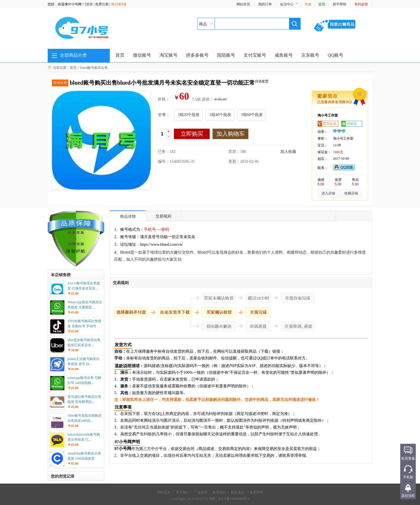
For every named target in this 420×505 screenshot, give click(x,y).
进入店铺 (328, 193)
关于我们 (182, 492)
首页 (120, 55)
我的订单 (265, 4)
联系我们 (219, 492)
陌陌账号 (226, 55)
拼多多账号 (197, 55)
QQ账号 (335, 55)
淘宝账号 (169, 55)
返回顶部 (408, 496)
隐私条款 (238, 492)
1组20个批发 (189, 115)
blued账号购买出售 (94, 68)
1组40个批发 (220, 115)
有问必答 (361, 4)
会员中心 (287, 4)
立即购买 (192, 134)
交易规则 (163, 216)
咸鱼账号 (284, 55)
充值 (308, 4)
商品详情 (128, 216)
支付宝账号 (255, 55)
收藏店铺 (351, 193)
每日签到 (118, 4)
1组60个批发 (252, 115)
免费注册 (102, 4)
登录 (89, 4)
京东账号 (310, 55)
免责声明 (256, 492)
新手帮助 (340, 4)
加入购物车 (231, 134)
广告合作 (201, 492)
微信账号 (142, 55)
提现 (322, 4)
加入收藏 (288, 152)
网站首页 (243, 4)
